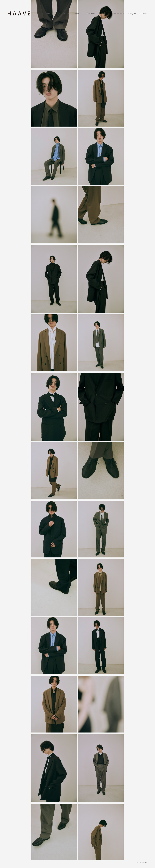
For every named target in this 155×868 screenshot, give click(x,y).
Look (57, 14)
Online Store (90, 14)
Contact (77, 14)
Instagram (132, 14)
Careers (102, 14)
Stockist (66, 14)
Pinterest (144, 14)
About (48, 14)
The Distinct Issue (117, 14)
